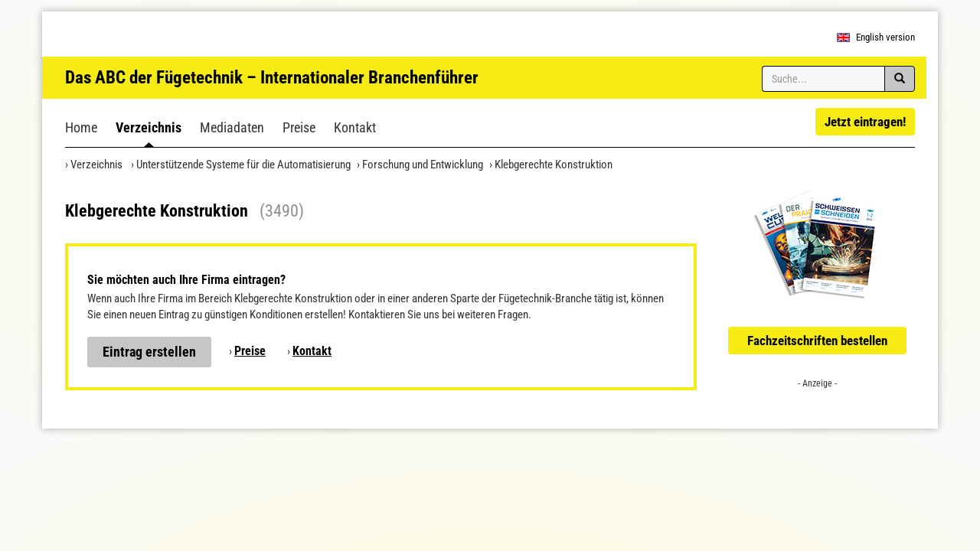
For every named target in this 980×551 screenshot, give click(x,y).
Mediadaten (232, 127)
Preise (299, 127)
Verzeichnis (149, 127)
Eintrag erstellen (149, 352)
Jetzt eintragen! (865, 122)
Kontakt (355, 127)
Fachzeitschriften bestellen (817, 341)
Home (81, 127)
